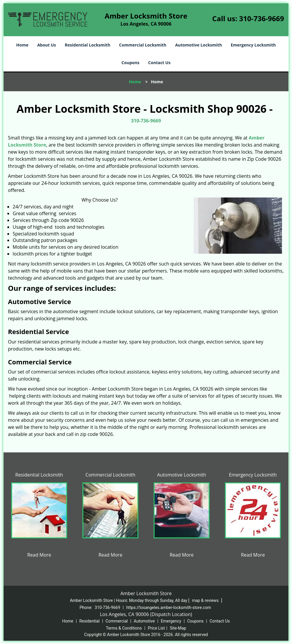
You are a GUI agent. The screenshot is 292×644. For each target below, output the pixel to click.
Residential (89, 621)
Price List (156, 628)
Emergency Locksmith (253, 45)
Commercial (117, 621)
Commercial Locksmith (143, 45)
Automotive (144, 621)
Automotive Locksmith (199, 45)
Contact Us (159, 63)
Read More (39, 555)
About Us (47, 45)
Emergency (171, 621)
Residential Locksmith (88, 45)
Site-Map (178, 628)
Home (22, 45)
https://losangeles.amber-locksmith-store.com (169, 608)
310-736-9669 (262, 18)
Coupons (130, 63)
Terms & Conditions (124, 628)
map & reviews (206, 600)
